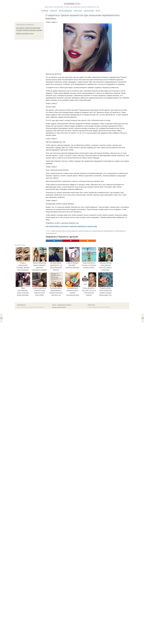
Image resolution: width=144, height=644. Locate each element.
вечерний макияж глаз (109, 566)
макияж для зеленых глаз (85, 566)
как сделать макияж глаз (72, 566)
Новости (54, 10)
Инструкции (89, 10)
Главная (45, 10)
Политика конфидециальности (59, 642)
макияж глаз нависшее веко (58, 566)
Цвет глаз (78, 10)
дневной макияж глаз (120, 566)
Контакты (54, 640)
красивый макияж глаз (97, 566)
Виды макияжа (65, 10)
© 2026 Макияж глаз (21, 640)
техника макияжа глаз (51, 568)
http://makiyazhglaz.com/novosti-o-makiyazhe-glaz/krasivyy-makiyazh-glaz (71, 226)
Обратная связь (91, 640)
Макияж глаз (72, 4)
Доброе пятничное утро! (25, 34)
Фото (98, 10)
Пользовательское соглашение (64, 640)
